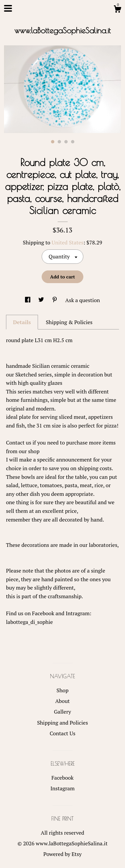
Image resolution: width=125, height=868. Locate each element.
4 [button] (73, 142)
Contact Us (62, 733)
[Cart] (117, 10)
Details (22, 322)
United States (67, 242)
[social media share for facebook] (28, 300)
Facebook (62, 778)
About (63, 701)
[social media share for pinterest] (55, 300)
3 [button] (66, 142)
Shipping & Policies (69, 322)
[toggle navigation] (8, 8)
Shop (63, 690)
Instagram (62, 788)
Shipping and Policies (62, 723)
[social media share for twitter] (42, 300)
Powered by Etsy (62, 854)
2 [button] (59, 142)
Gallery (62, 712)
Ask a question (83, 300)
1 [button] (53, 142)
